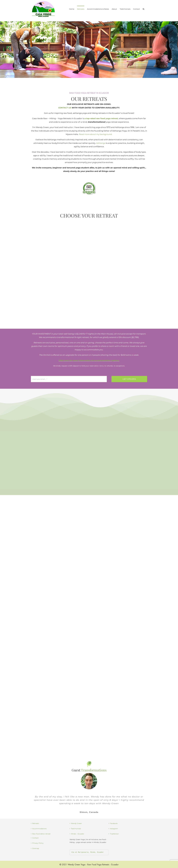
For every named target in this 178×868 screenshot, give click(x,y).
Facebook (114, 823)
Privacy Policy (38, 843)
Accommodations (39, 829)
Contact (35, 838)
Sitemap (36, 848)
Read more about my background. (96, 134)
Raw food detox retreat (41, 834)
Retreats (36, 823)
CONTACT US (65, 108)
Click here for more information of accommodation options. (89, 360)
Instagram (114, 829)
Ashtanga (101, 143)
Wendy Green (76, 823)
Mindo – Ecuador (78, 834)
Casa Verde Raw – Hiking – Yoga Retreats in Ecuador (57, 118)
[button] (143, 9)
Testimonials (76, 829)
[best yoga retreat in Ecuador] (89, 183)
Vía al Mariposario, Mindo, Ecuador (88, 852)
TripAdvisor (114, 834)
